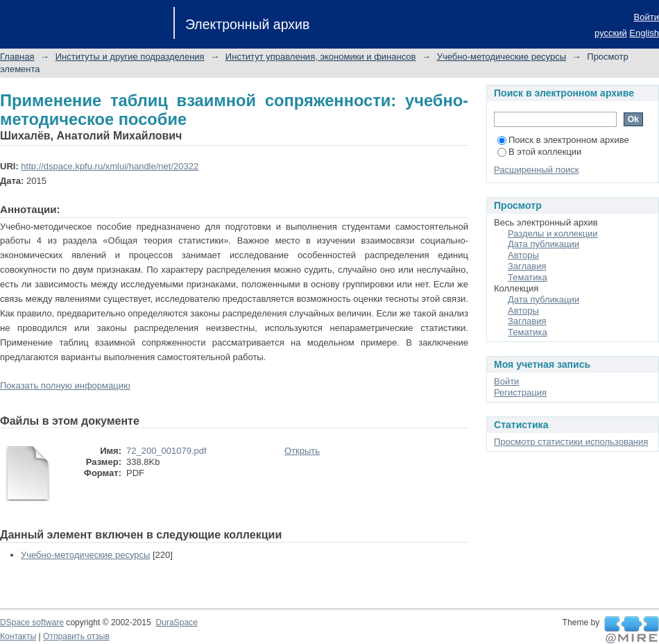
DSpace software (32, 622)
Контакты (18, 636)
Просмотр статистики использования (571, 442)
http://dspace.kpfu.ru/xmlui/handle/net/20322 (110, 166)
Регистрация (520, 392)
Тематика (528, 277)
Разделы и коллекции (553, 234)
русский (611, 33)
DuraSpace (176, 622)
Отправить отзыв (76, 636)
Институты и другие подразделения (130, 57)
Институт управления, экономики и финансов (321, 57)
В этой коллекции (539, 152)
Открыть (302, 451)
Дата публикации (544, 244)
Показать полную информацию (65, 385)
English (644, 33)
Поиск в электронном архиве (563, 140)
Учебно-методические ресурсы (502, 57)
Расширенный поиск (536, 170)
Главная (17, 57)
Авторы (523, 255)
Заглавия (527, 266)
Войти (647, 17)
